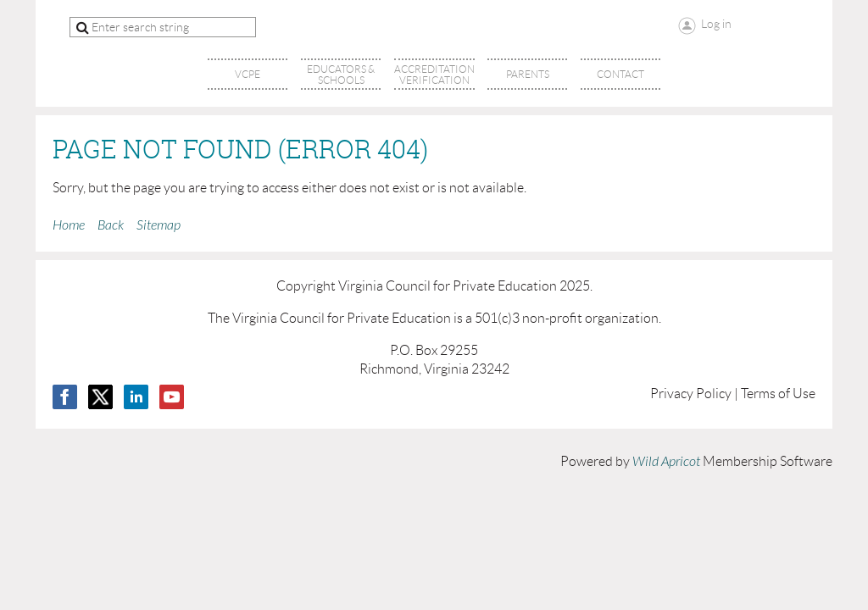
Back (111, 225)
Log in (716, 24)
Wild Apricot (666, 462)
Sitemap (159, 225)
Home (69, 225)
